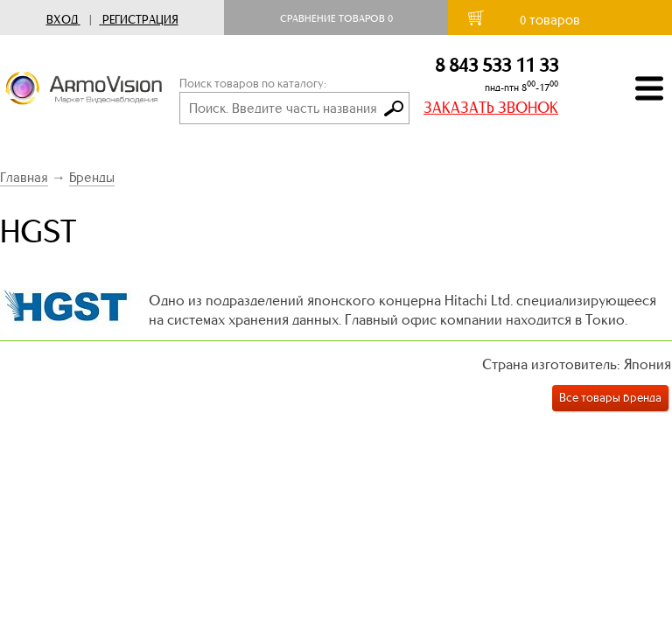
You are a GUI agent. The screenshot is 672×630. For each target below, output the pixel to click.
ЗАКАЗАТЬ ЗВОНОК (491, 108)
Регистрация (140, 20)
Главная (24, 177)
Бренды (92, 177)
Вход (62, 20)
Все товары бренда (610, 398)
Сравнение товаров (336, 18)
